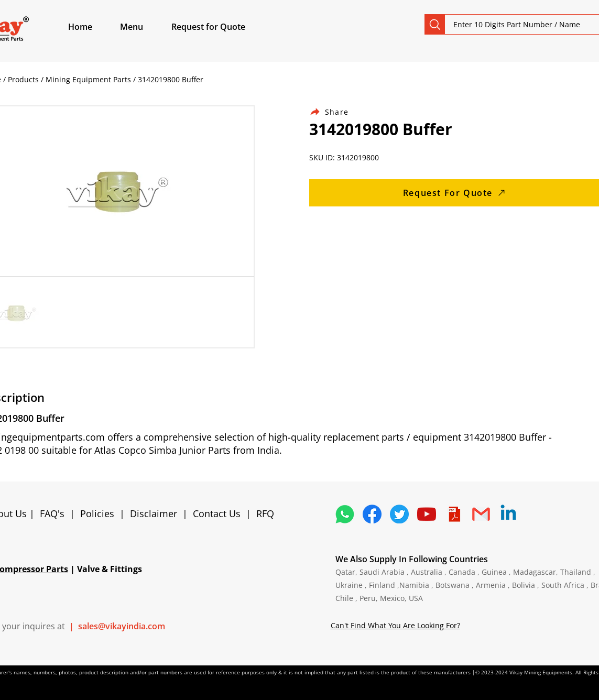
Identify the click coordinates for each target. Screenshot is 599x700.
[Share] (335, 112)
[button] (144, 27)
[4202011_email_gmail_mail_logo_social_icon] (481, 514)
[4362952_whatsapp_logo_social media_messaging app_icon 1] (345, 514)
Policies (97, 513)
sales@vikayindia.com (122, 626)
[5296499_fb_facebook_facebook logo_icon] (372, 514)
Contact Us (217, 513)
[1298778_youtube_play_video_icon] (427, 514)
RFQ (265, 513)
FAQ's (52, 513)
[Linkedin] (508, 514)
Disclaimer (156, 513)
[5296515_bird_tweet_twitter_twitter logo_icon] (399, 514)
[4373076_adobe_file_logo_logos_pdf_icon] (454, 514)
